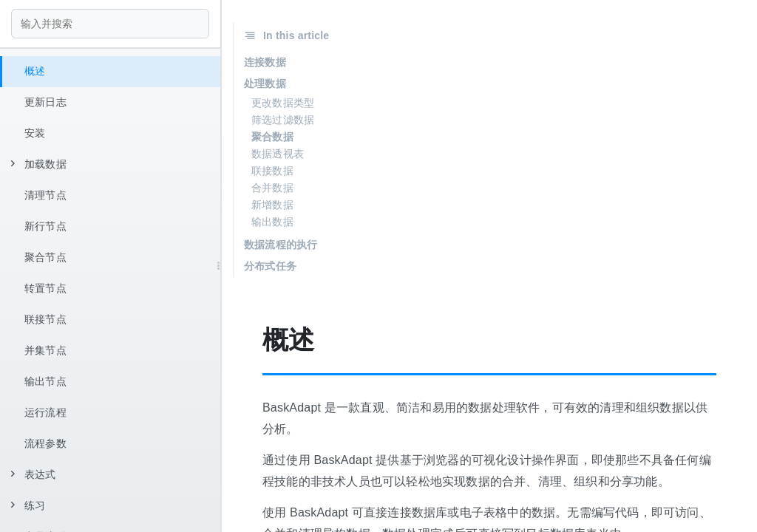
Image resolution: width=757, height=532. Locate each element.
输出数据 (272, 222)
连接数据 (265, 62)
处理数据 (265, 83)
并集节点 (45, 350)
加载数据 (39, 164)
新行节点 (45, 226)
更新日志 (45, 102)
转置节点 (45, 288)
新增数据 (272, 205)
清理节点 (45, 195)
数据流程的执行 (281, 245)
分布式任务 (270, 266)
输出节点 (45, 381)
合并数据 (272, 188)
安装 (35, 133)
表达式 (34, 474)
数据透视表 (278, 154)
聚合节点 (45, 257)
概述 (35, 71)
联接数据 (272, 171)
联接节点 (45, 319)
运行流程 (45, 412)
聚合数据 (272, 137)
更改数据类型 (283, 103)
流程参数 (45, 443)
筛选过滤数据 (283, 120)
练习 (28, 505)
